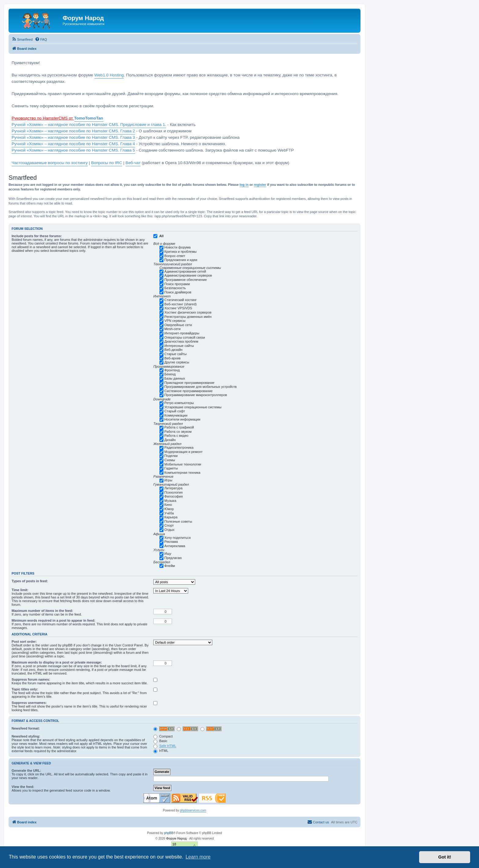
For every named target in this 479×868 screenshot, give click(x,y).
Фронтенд (172, 370)
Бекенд (170, 374)
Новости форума (177, 247)
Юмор (169, 509)
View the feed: (23, 787)
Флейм (170, 566)
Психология (174, 492)
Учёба (169, 513)
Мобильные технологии (183, 464)
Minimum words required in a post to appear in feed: (53, 620)
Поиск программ (177, 284)
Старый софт (175, 411)
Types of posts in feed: (30, 581)
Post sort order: (24, 642)
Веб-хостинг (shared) (181, 304)
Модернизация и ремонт (183, 452)
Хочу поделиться (177, 538)
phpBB (169, 833)
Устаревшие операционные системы (193, 407)
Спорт (169, 525)
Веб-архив (172, 358)
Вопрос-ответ (175, 256)
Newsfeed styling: (26, 736)
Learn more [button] (198, 857)
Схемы (170, 460)
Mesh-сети (172, 329)
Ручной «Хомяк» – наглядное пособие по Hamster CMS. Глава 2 (73, 131)
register (260, 185)
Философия (174, 496)
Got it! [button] (445, 857)
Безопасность (175, 288)
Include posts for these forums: (37, 236)
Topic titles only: (25, 689)
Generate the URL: (26, 771)
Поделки (171, 456)
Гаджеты (171, 468)
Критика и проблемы (180, 252)
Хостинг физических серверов (188, 312)
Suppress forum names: (31, 679)
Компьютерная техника (182, 473)
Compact (163, 736)
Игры (168, 480)
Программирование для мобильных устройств (200, 387)
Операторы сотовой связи (185, 337)
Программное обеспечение (186, 280)
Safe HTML (168, 746)
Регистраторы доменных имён (188, 317)
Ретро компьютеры (179, 403)
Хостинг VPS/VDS (178, 308)
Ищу (168, 554)
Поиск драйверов (178, 292)
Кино (168, 505)
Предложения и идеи (181, 260)
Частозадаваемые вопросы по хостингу (50, 163)
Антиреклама (175, 546)
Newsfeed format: (26, 728)
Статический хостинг (181, 300)
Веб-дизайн (173, 350)
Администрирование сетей (185, 271)
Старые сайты (176, 354)
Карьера (171, 517)
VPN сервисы (175, 321)
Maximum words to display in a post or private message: (57, 662)
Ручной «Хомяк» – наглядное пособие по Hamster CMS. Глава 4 (73, 144)
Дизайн (170, 440)
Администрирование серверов (188, 275)
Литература (173, 488)
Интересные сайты (179, 346)
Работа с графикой (179, 427)
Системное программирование (188, 391)
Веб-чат (133, 163)
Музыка (170, 501)
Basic (160, 741)
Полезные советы (178, 521)
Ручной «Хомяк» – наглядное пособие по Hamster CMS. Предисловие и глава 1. (89, 125)
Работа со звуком (178, 432)
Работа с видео (176, 436)
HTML (161, 751)
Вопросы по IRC (107, 163)
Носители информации (182, 419)
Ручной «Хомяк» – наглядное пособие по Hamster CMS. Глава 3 (73, 137)
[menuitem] (22, 39)
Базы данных (175, 378)
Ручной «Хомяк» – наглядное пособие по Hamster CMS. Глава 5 (73, 150)
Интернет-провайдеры (182, 333)
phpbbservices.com (193, 810)
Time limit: (20, 590)
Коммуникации (176, 415)
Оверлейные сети (178, 325)
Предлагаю (173, 558)
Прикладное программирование (189, 383)
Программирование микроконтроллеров (196, 395)
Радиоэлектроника (179, 447)
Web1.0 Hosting (109, 75)
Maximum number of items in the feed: (42, 611)
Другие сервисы (177, 362)
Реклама (171, 542)
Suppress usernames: (29, 703)
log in (244, 185)
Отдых (169, 530)
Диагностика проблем (181, 341)
